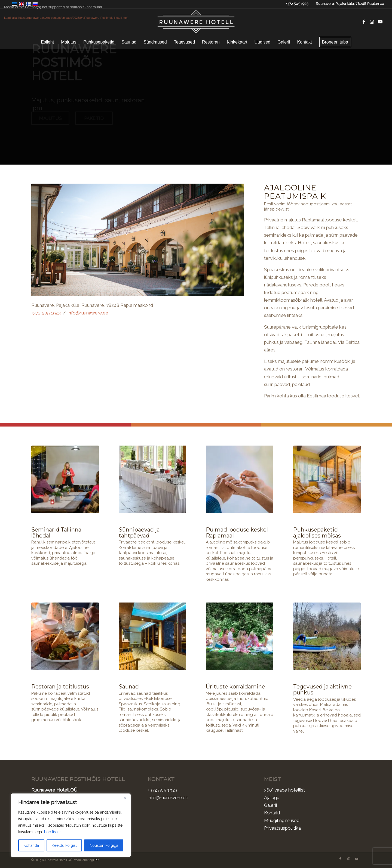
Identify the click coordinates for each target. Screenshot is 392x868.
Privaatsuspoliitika (282, 828)
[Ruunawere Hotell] (196, 22)
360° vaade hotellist (284, 790)
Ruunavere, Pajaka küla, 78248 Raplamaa (350, 4)
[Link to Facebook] (364, 22)
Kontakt (272, 813)
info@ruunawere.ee (88, 313)
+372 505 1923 (297, 4)
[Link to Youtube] (380, 22)
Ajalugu (272, 797)
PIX (97, 860)
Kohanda (31, 845)
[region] (71, 825)
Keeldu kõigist (64, 845)
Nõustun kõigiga (104, 845)
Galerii (270, 805)
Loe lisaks (53, 832)
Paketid (94, 123)
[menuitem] (47, 42)
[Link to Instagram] (372, 22)
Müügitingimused (282, 820)
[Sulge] (125, 798)
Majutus (50, 123)
